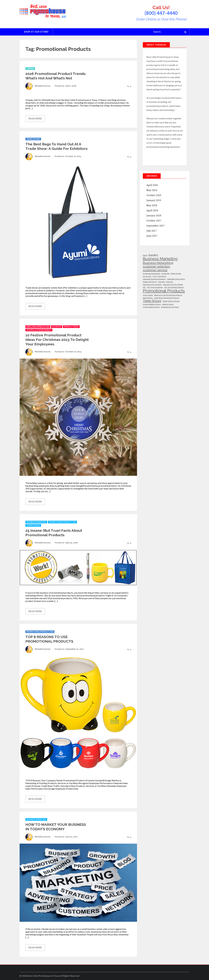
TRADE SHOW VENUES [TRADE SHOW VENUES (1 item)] (171, 301)
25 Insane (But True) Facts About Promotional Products (54, 533)
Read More (35, 119)
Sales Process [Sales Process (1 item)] (148, 298)
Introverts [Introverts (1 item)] (161, 282)
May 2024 (152, 190)
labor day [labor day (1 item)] (170, 282)
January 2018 (154, 216)
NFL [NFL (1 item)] (144, 287)
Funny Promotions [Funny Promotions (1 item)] (159, 276)
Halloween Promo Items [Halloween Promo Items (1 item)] (176, 279)
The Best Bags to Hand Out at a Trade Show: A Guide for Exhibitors (56, 146)
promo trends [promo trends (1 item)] (148, 295)
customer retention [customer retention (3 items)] (156, 266)
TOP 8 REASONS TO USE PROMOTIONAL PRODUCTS (49, 639)
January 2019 (154, 200)
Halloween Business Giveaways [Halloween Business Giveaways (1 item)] (154, 279)
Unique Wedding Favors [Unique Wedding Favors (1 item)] (152, 304)
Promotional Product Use (62, 522)
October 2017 (154, 221)
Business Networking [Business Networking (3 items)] (158, 263)
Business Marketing (36, 522)
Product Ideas (71, 327)
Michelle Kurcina (43, 86)
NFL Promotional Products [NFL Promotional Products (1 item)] (174, 287)
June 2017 (152, 236)
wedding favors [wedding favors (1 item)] (168, 304)
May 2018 (152, 205)
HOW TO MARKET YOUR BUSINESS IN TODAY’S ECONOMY (56, 827)
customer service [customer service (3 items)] (155, 270)
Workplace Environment (39, 330)
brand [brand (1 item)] (145, 255)
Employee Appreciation (38, 327)
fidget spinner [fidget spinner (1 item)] (176, 273)
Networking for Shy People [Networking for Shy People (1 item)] (173, 284)
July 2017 (152, 231)
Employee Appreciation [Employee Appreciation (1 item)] (152, 273)
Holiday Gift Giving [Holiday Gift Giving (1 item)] (150, 282)
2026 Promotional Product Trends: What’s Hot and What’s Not (56, 76)
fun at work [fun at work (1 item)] (147, 276)
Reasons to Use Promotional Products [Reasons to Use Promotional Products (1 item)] (168, 295)
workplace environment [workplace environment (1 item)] (170, 307)
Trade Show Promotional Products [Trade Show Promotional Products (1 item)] (167, 298)
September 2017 (156, 226)
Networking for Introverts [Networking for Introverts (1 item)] (152, 284)
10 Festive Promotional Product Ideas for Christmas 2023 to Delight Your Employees (57, 340)
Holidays (57, 327)
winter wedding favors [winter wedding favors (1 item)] (151, 307)
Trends (30, 69)
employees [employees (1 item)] (166, 273)
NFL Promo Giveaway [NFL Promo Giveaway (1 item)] (155, 287)
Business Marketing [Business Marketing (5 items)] (160, 259)
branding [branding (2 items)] (153, 255)
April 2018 (152, 211)
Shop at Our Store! (36, 32)
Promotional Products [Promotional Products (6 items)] (164, 291)
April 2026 (152, 185)
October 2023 (154, 195)
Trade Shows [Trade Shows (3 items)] (152, 301)
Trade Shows (33, 139)
